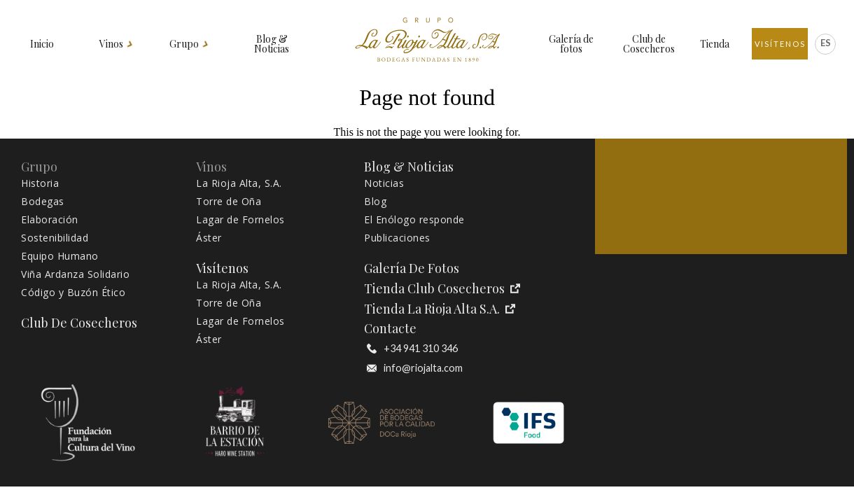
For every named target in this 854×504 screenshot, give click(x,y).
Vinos (112, 44)
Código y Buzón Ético (73, 293)
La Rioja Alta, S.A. (239, 183)
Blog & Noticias (272, 44)
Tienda (715, 44)
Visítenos (780, 44)
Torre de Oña (229, 202)
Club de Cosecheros (649, 44)
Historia (40, 183)
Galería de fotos (571, 44)
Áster (209, 238)
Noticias (384, 183)
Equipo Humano (60, 256)
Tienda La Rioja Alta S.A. (440, 309)
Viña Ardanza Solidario (75, 274)
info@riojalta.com (415, 368)
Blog (375, 202)
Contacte (390, 329)
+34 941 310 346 (412, 349)
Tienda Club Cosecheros (442, 289)
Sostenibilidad (55, 238)
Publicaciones (397, 238)
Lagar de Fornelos (240, 220)
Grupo (184, 44)
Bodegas (43, 202)
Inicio (42, 44)
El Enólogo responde (414, 220)
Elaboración (50, 220)
